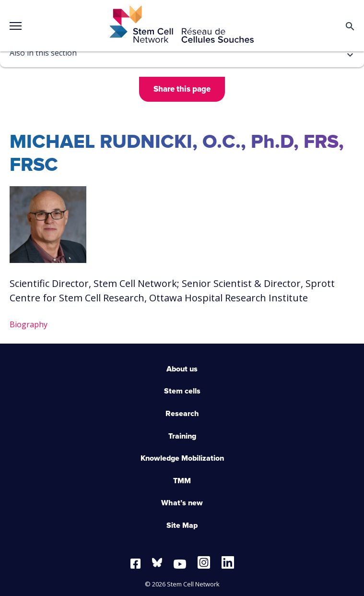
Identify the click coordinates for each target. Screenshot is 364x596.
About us (182, 369)
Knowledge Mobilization (182, 458)
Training (182, 436)
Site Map (182, 525)
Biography (29, 324)
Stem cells (182, 391)
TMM (182, 481)
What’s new (182, 503)
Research (182, 414)
